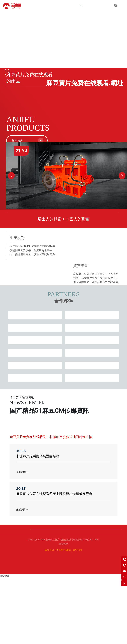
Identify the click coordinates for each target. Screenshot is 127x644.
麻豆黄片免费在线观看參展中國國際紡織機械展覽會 (54, 560)
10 (74, 276)
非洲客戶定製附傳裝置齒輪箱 (38, 522)
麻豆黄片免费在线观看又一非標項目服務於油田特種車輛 (51, 503)
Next (118, 247)
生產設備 (95, 321)
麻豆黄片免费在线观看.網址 (85, 83)
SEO (97, 606)
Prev (9, 247)
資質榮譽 (32, 349)
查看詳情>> (22, 538)
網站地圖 (5, 642)
